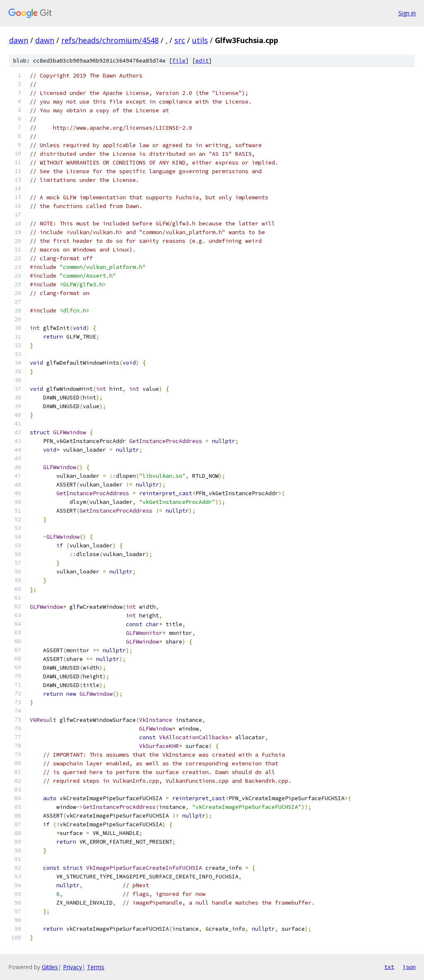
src (180, 40)
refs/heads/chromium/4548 (110, 40)
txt (389, 967)
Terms (96, 967)
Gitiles (50, 967)
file (179, 61)
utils (200, 40)
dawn (19, 40)
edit (202, 61)
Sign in (407, 13)
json (409, 967)
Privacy (72, 967)
